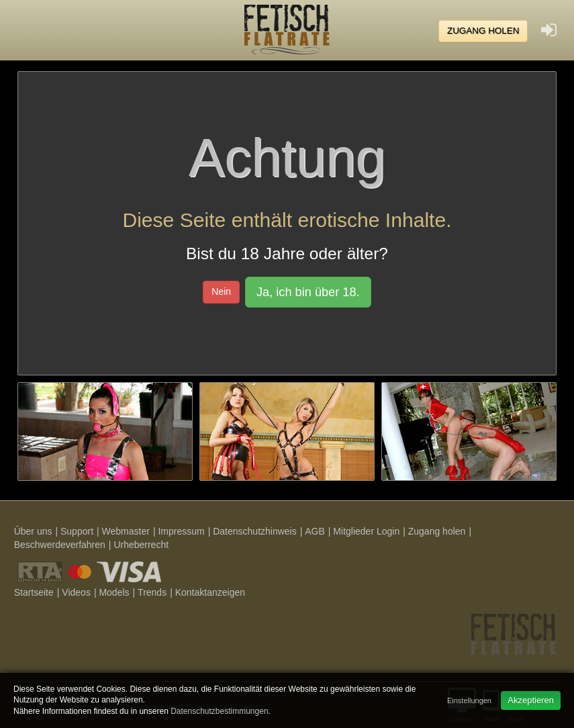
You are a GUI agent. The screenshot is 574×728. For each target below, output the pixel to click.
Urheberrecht (141, 545)
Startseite (34, 592)
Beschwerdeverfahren (60, 545)
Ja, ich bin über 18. (308, 292)
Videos (76, 592)
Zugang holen (483, 31)
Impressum (181, 531)
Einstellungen (469, 700)
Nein (221, 291)
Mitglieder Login (366, 531)
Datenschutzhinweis (255, 531)
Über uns (33, 531)
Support (77, 531)
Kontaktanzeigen (210, 592)
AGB (315, 531)
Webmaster (126, 531)
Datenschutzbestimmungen (219, 711)
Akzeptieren (531, 700)
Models (114, 592)
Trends (152, 592)
